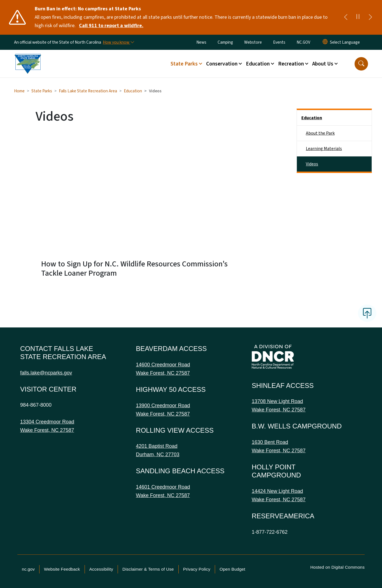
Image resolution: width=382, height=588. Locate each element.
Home (19, 91)
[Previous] (346, 17)
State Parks (42, 91)
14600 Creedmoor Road (163, 365)
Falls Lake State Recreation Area (88, 91)
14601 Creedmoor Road (163, 487)
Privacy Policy (197, 569)
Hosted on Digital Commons (337, 567)
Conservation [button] (222, 64)
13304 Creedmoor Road (47, 422)
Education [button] (258, 64)
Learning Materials (324, 149)
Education (133, 91)
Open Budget (232, 569)
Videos (312, 164)
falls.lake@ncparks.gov (46, 373)
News (201, 42)
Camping (225, 42)
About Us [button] (323, 64)
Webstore (253, 42)
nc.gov (28, 569)
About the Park (320, 133)
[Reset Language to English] (325, 42)
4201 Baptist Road (157, 446)
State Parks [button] (184, 64)
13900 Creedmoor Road (163, 406)
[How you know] (118, 42)
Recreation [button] (291, 64)
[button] (361, 64)
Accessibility (101, 569)
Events (279, 42)
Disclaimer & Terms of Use (148, 569)
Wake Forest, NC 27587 (47, 430)
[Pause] (358, 17)
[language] (345, 42)
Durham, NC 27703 (158, 455)
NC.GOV (303, 42)
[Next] (370, 17)
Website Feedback (62, 569)
